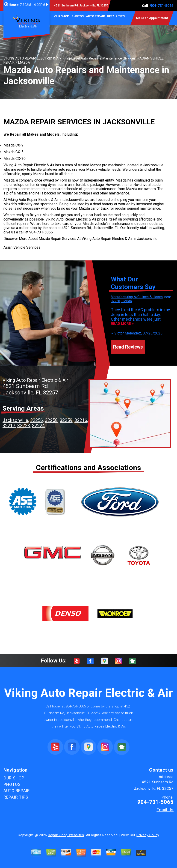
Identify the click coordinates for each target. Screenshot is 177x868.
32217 (9, 426)
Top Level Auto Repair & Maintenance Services (100, 58)
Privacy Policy (148, 835)
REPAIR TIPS (116, 16)
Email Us (165, 810)
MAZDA (24, 63)
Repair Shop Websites (66, 835)
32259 (66, 420)
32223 (24, 426)
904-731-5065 (162, 6)
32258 (51, 420)
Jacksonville (15, 420)
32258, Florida (121, 301)
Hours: (26, 5)
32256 (37, 420)
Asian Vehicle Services (22, 247)
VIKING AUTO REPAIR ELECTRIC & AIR (32, 58)
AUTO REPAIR (95, 16)
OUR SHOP (62, 16)
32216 (81, 420)
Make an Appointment (152, 18)
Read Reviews (128, 347)
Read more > (122, 324)
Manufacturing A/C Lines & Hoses (137, 297)
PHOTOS (78, 16)
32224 (38, 426)
